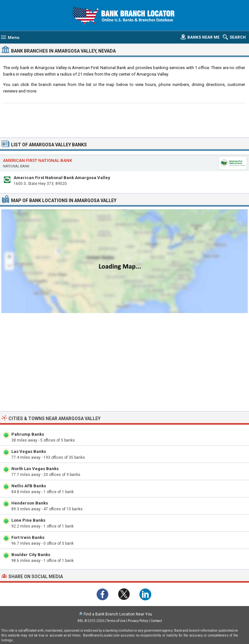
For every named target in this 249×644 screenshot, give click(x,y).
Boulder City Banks (31, 555)
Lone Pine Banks (28, 520)
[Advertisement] (125, 119)
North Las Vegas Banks (35, 469)
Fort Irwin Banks (28, 537)
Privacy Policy (138, 621)
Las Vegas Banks (29, 451)
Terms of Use (116, 621)
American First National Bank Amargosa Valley (62, 178)
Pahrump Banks (28, 434)
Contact (156, 621)
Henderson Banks (30, 503)
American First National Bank (37, 160)
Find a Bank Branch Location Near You (118, 614)
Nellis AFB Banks (29, 486)
